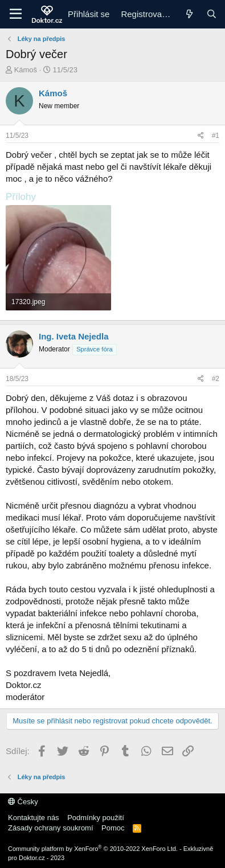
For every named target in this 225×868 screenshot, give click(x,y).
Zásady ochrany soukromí (51, 828)
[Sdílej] (201, 136)
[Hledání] (212, 14)
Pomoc (113, 828)
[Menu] (16, 14)
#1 (216, 136)
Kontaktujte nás (34, 818)
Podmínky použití (96, 818)
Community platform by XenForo (93, 849)
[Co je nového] (189, 14)
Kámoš (26, 70)
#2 (216, 379)
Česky (23, 802)
